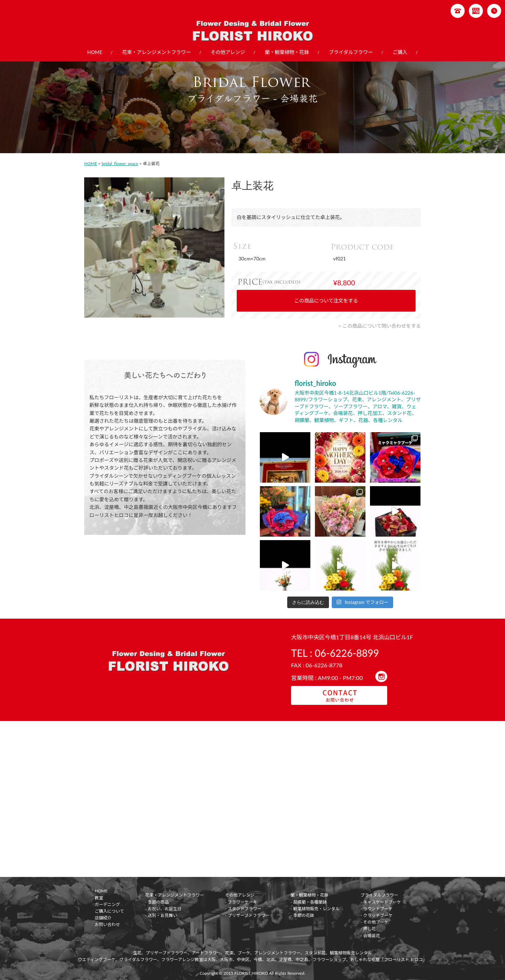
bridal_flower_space (120, 164)
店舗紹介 (103, 918)
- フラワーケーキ (241, 902)
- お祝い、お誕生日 (163, 909)
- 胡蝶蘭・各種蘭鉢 (309, 902)
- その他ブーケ (375, 922)
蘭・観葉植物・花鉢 (287, 52)
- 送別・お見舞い (161, 915)
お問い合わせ (107, 924)
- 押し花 (368, 929)
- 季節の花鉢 (302, 915)
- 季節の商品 (157, 902)
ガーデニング (107, 904)
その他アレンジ (228, 52)
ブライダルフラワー (351, 52)
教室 (99, 898)
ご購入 (400, 52)
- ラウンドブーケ (377, 909)
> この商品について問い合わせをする (380, 326)
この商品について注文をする (326, 301)
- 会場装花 (370, 936)
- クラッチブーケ (377, 915)
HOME (95, 52)
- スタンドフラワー (243, 909)
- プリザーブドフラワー (247, 915)
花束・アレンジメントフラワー (156, 52)
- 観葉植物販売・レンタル (315, 909)
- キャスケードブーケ (381, 902)
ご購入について (109, 911)
